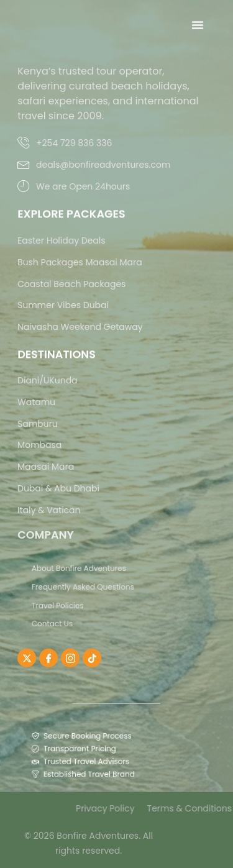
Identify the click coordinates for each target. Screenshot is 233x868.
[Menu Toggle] (198, 25)
